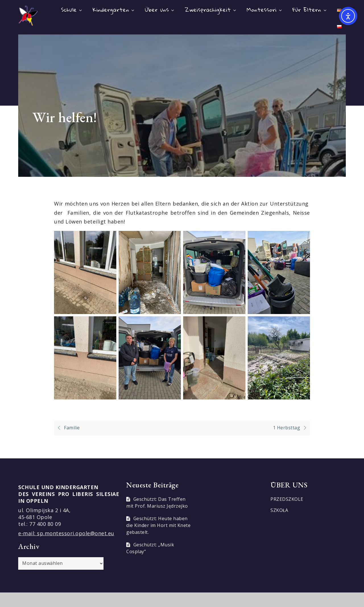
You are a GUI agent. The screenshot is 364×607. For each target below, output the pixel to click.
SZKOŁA (279, 510)
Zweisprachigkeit (211, 10)
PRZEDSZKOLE (287, 499)
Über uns (160, 10)
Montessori (265, 10)
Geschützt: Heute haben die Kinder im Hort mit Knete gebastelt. (158, 525)
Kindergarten (114, 10)
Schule (72, 10)
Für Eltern (310, 10)
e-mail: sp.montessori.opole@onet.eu (66, 533)
